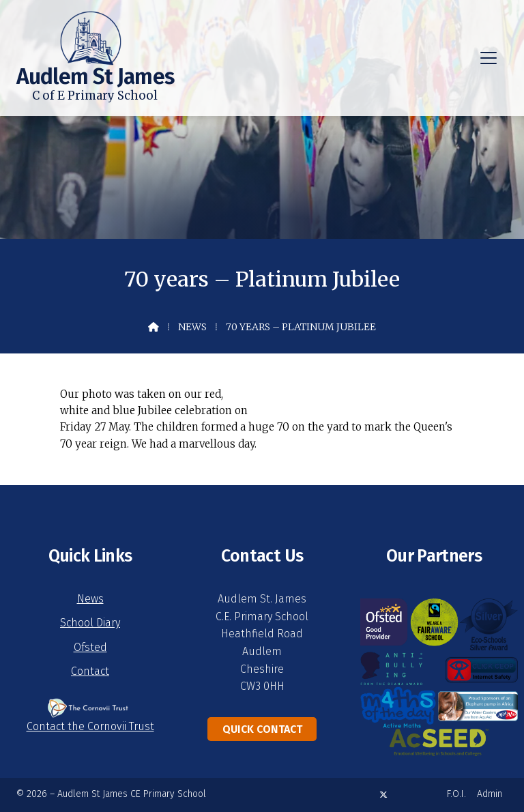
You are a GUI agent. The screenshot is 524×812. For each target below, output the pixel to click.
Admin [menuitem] (490, 794)
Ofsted (90, 647)
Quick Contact (262, 729)
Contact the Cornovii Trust (90, 726)
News (192, 327)
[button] (489, 58)
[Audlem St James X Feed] (383, 795)
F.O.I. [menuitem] (456, 794)
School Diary (90, 623)
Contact (90, 671)
